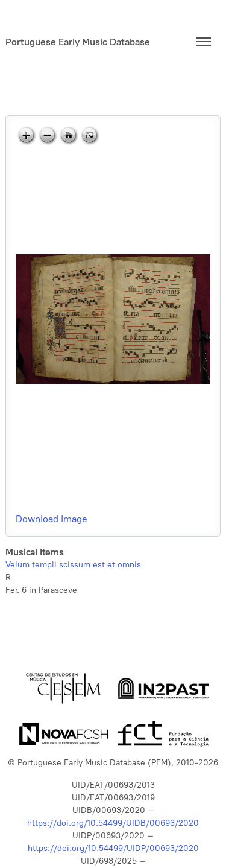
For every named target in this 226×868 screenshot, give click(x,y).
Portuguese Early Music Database (78, 42)
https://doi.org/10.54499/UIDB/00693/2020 (113, 823)
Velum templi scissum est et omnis (73, 565)
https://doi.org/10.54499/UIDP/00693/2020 (113, 848)
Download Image (52, 519)
